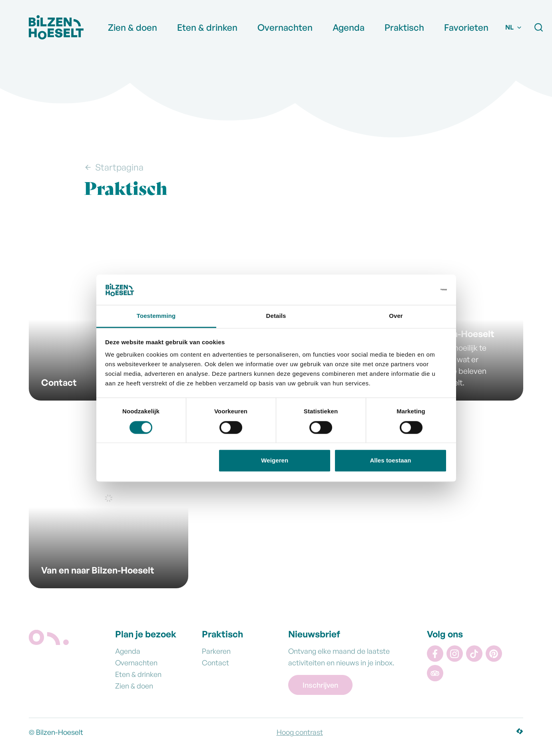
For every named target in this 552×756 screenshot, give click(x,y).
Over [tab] (396, 316)
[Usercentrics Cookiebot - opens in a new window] (412, 290)
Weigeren (275, 461)
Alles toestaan (390, 461)
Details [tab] (276, 316)
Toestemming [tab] (156, 316)
